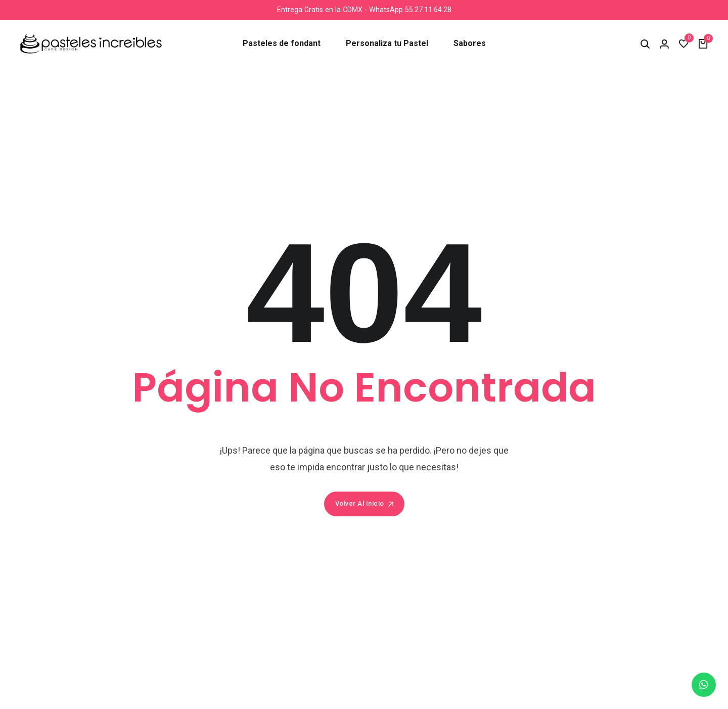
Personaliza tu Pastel (387, 43)
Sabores (470, 43)
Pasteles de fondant (282, 43)
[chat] (704, 685)
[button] (645, 44)
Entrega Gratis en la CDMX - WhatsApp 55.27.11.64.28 (364, 10)
